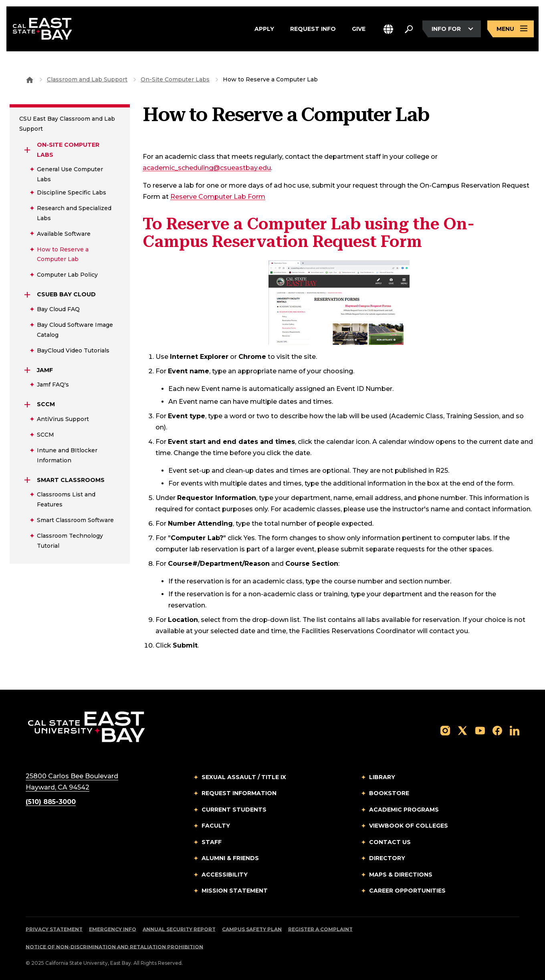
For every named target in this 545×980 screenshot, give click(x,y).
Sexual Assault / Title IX (244, 777)
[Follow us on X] (462, 730)
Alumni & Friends (230, 858)
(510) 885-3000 (51, 802)
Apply (264, 29)
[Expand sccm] (27, 405)
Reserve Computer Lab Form (218, 197)
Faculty (216, 826)
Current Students (234, 810)
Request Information (239, 793)
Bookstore (389, 793)
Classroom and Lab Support (87, 79)
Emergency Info (113, 929)
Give (359, 29)
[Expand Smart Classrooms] (27, 480)
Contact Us (390, 842)
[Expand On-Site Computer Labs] (27, 150)
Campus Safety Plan (252, 929)
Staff (212, 842)
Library (382, 777)
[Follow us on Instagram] (445, 730)
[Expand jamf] (27, 370)
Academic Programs (404, 810)
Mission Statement (235, 891)
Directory (387, 858)
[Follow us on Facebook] (497, 730)
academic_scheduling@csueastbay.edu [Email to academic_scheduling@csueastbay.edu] (207, 168)
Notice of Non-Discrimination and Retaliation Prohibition (114, 947)
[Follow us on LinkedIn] (515, 730)
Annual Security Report (179, 929)
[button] (388, 29)
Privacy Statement (54, 929)
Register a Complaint (320, 929)
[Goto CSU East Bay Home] (30, 79)
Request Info (313, 29)
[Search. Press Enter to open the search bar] (409, 29)
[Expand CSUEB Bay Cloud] (27, 295)
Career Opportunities (407, 891)
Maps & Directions (401, 875)
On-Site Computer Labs (175, 79)
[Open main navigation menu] (511, 29)
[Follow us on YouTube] (480, 730)
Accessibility (225, 875)
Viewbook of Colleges (409, 826)
